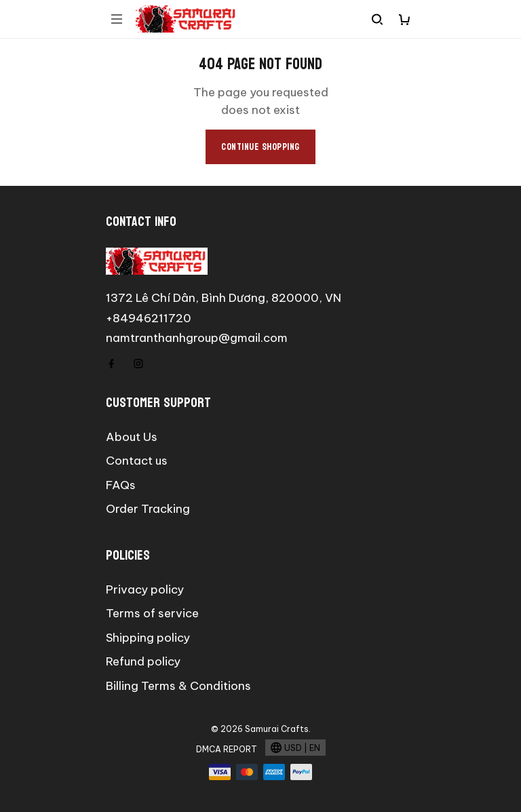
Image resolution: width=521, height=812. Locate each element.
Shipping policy (148, 638)
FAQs (121, 485)
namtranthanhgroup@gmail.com (197, 338)
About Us (132, 437)
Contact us (137, 461)
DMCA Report (227, 749)
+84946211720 (149, 318)
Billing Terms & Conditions (178, 686)
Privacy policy (145, 589)
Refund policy (143, 661)
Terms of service (152, 613)
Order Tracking (148, 509)
